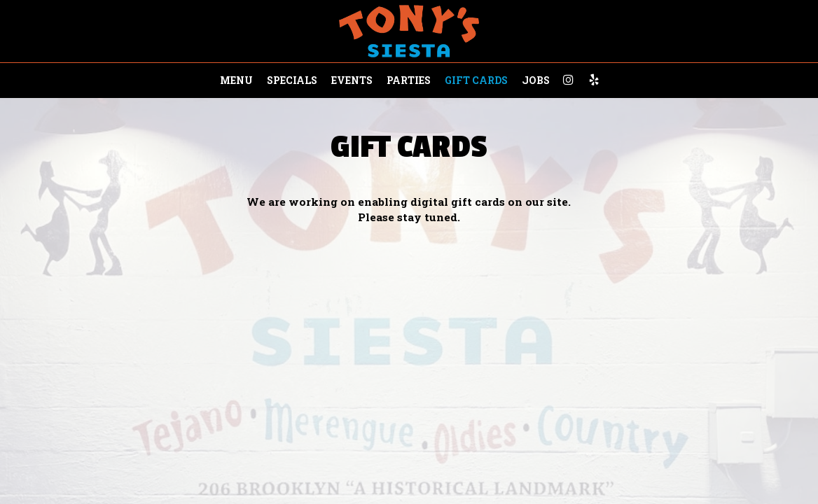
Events (352, 80)
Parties (409, 80)
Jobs (536, 80)
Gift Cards (476, 80)
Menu (236, 80)
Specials (292, 80)
